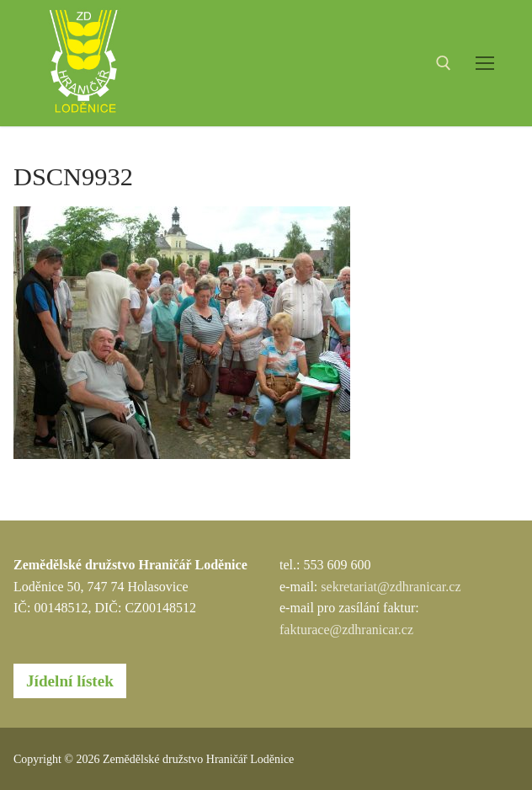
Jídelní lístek (70, 681)
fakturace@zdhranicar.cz (346, 630)
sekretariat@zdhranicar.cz (391, 587)
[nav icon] (485, 63)
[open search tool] (444, 63)
